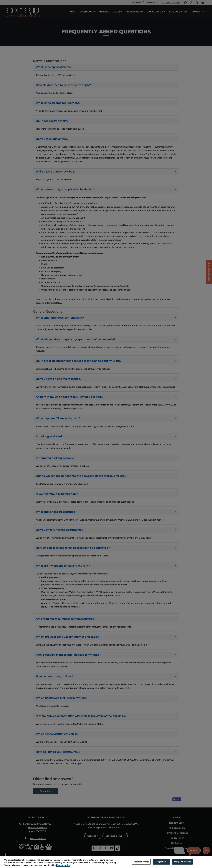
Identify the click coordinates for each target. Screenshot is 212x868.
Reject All (161, 864)
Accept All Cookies (182, 864)
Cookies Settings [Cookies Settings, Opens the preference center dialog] (141, 864)
